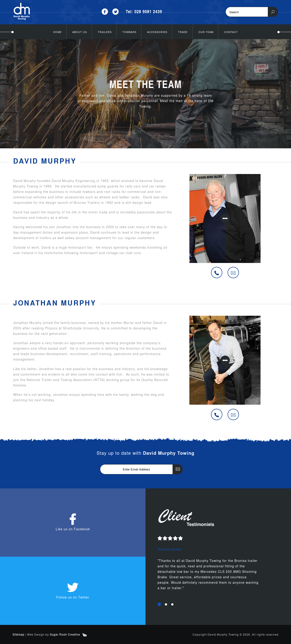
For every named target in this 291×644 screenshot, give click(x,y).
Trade (183, 32)
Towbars (129, 32)
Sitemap (18, 634)
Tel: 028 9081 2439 (144, 11)
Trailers (105, 32)
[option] (218, 566)
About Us (80, 32)
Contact (231, 32)
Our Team (206, 32)
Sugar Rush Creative (65, 634)
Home (57, 32)
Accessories (157, 32)
